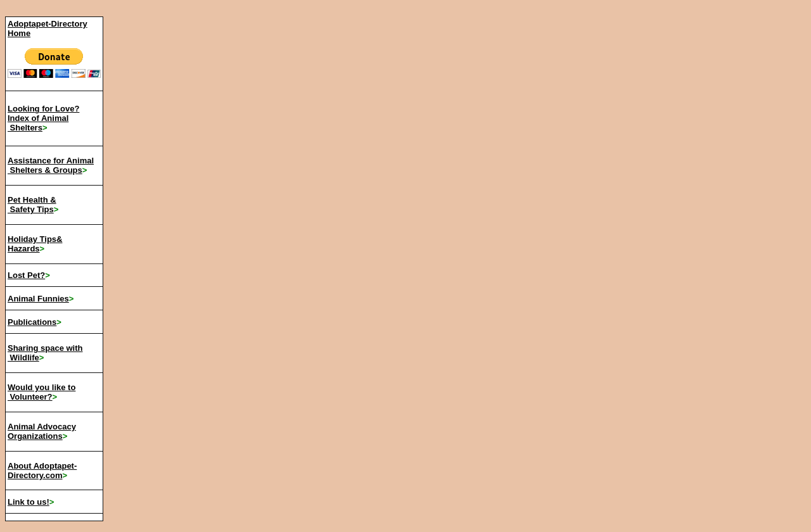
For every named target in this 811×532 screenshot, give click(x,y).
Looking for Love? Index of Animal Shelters (43, 118)
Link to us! (29, 502)
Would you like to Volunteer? (42, 392)
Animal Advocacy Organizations (42, 431)
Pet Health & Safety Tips (32, 205)
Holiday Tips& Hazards (35, 244)
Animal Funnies (38, 299)
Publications (32, 322)
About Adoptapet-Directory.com (42, 471)
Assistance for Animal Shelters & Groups (51, 165)
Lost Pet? (26, 275)
